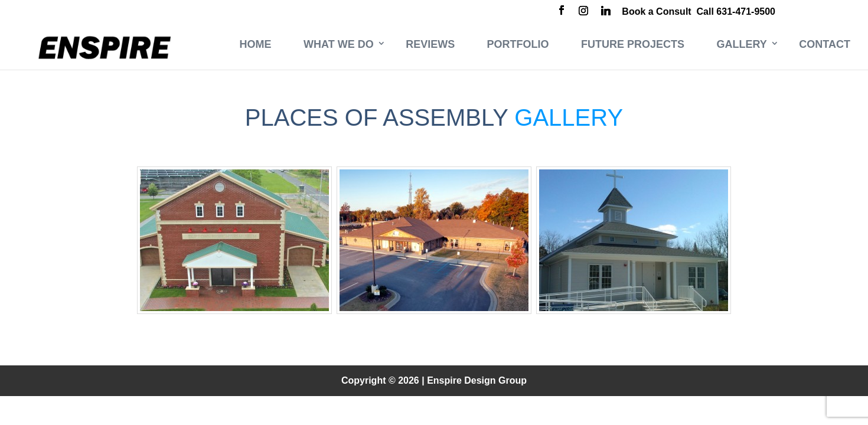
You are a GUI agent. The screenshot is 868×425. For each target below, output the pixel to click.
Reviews (430, 44)
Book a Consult (656, 12)
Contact (825, 44)
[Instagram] (583, 12)
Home (256, 44)
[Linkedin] (606, 12)
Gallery (742, 44)
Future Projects (633, 44)
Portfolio (518, 44)
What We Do (339, 44)
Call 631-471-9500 (736, 12)
